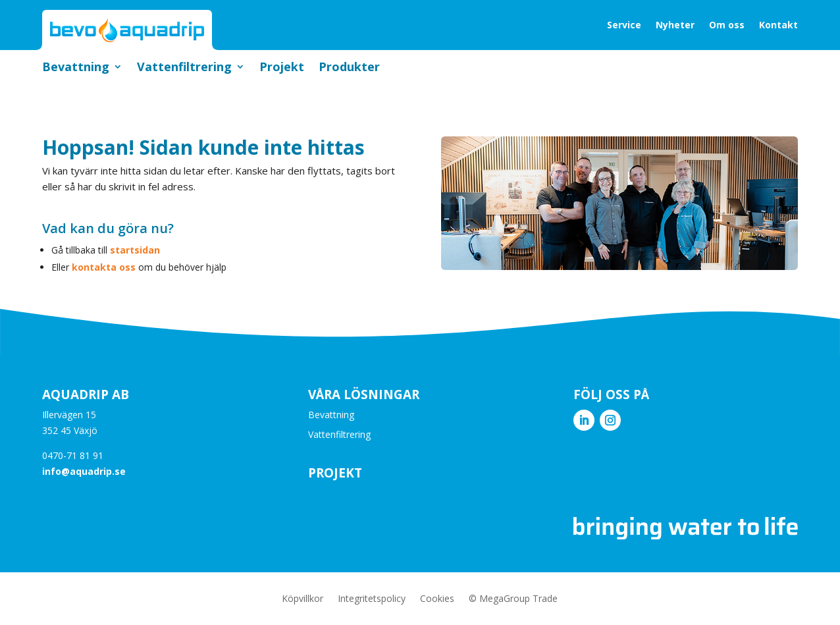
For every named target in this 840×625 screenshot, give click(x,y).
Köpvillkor (302, 599)
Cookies (437, 599)
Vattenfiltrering (184, 68)
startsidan (135, 250)
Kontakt (778, 25)
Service (624, 25)
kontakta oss (104, 267)
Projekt (282, 68)
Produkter (349, 68)
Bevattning (76, 68)
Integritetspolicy (372, 599)
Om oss (727, 25)
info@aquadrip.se (84, 471)
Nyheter (675, 25)
